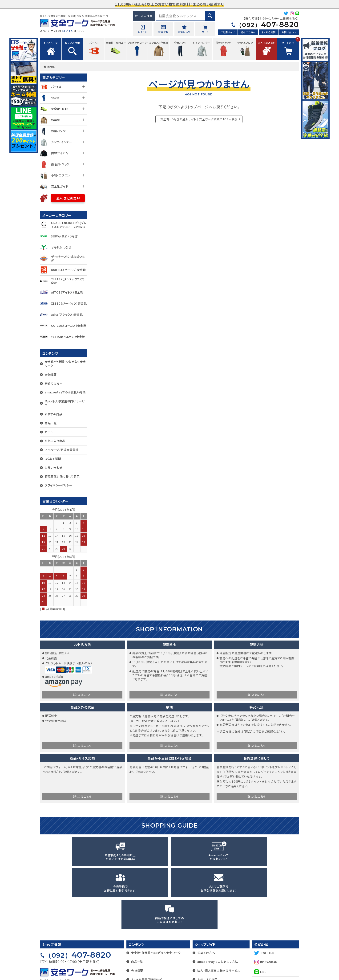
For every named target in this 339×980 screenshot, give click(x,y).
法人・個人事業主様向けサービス (65, 403)
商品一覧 (51, 423)
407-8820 (264, 25)
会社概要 (51, 374)
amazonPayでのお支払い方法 (65, 392)
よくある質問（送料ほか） (147, 919)
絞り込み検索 (144, 16)
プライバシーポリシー (59, 485)
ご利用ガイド (228, 33)
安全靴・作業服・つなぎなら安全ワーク (65, 363)
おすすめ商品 (53, 414)
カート (49, 432)
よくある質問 (268, 33)
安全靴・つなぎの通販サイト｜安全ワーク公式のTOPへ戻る (199, 119)
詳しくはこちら (82, 695)
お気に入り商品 (55, 441)
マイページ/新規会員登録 (62, 450)
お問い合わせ (289, 33)
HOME (51, 67)
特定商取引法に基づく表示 (62, 476)
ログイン (68, 31)
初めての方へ (248, 33)
